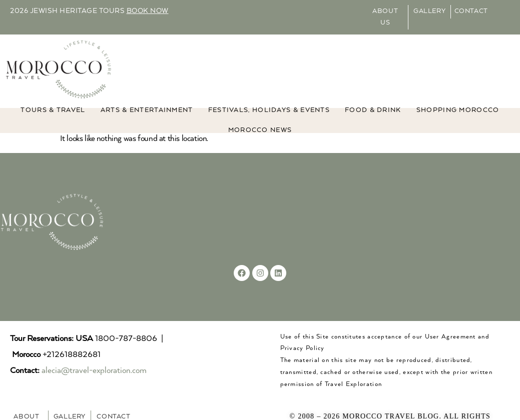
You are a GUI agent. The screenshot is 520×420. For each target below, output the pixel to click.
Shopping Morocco (458, 110)
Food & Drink (373, 110)
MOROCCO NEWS (260, 130)
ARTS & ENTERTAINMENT (147, 110)
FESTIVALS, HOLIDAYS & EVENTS (269, 110)
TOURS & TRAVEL (53, 110)
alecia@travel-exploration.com (94, 371)
